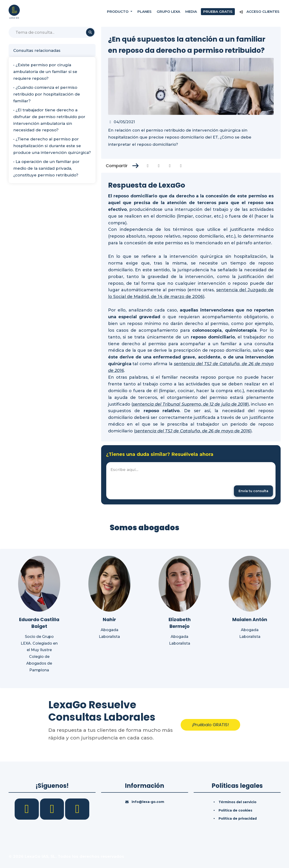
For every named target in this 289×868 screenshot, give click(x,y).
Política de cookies (235, 810)
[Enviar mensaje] (253, 491)
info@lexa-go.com (148, 802)
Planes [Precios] (144, 12)
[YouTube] (77, 809)
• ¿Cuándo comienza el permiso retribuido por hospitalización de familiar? (47, 94)
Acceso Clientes (259, 12)
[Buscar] (52, 32)
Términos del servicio (238, 802)
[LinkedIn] (53, 809)
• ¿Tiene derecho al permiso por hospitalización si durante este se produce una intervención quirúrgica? (52, 146)
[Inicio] (14, 11)
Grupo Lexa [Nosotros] (168, 12)
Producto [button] (118, 12)
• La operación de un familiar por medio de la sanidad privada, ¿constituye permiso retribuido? (46, 168)
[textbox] (191, 481)
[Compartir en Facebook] (148, 166)
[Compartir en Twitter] (159, 166)
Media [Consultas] (191, 12)
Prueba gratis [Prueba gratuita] (218, 12)
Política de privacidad (238, 818)
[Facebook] (27, 809)
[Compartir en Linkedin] (170, 166)
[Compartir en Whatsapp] (181, 166)
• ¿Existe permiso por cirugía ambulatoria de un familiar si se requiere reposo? (45, 72)
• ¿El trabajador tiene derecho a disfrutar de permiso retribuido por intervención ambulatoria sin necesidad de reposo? (49, 120)
